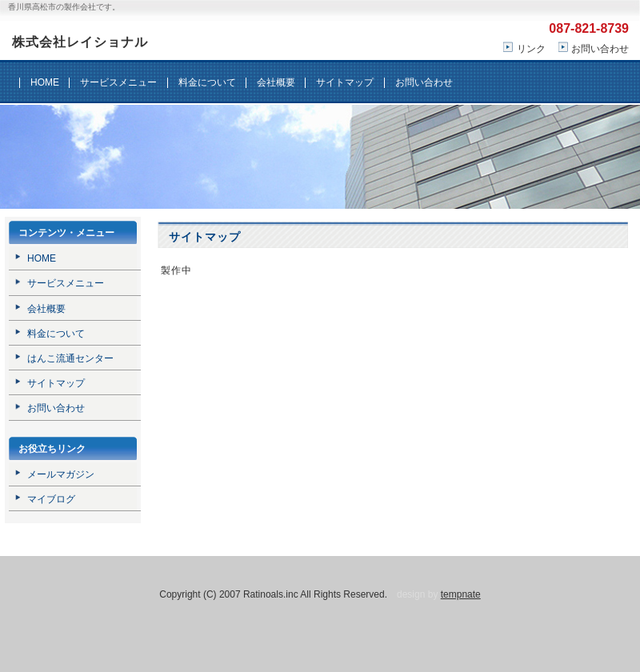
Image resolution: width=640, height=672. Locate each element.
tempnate (461, 594)
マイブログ (51, 499)
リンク (531, 49)
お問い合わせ (600, 49)
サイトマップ (345, 82)
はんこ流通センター (70, 358)
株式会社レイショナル (80, 42)
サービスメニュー (118, 82)
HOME (45, 82)
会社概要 (276, 82)
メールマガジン (61, 474)
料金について (207, 82)
